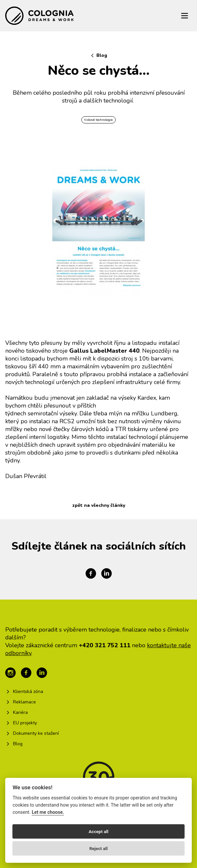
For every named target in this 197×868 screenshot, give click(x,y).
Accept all (98, 831)
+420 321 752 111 (105, 645)
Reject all (98, 848)
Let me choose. (48, 812)
